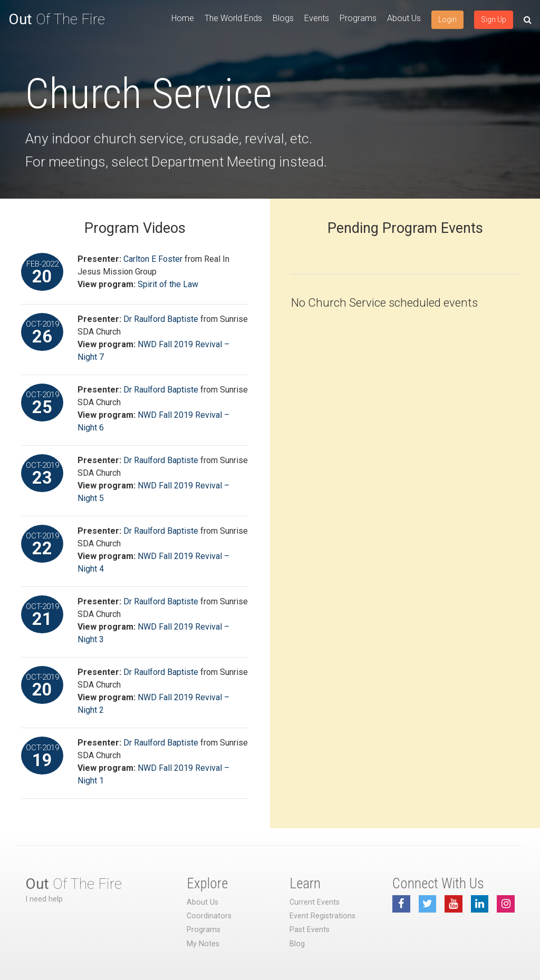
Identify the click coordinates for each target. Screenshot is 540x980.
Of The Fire (57, 19)
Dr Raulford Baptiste (161, 319)
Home (183, 18)
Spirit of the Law (168, 284)
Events (317, 18)
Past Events (310, 930)
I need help (44, 899)
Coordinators (209, 916)
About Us (404, 18)
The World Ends (233, 18)
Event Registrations (322, 916)
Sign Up (494, 19)
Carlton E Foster (153, 259)
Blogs (283, 18)
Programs (358, 18)
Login (447, 19)
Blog (297, 944)
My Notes (203, 944)
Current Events (315, 902)
